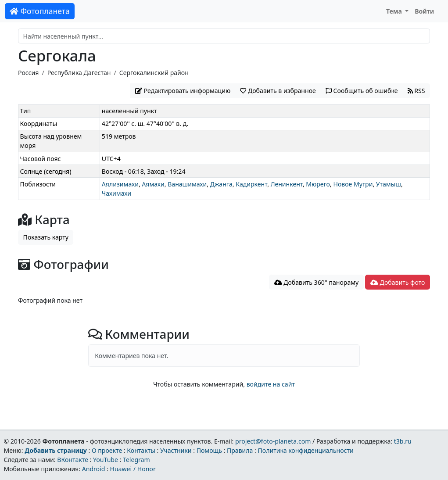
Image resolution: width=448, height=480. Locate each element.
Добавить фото (398, 282)
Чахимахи (116, 193)
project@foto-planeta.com (273, 441)
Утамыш (389, 184)
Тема (395, 11)
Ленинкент (287, 184)
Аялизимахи (120, 184)
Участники (176, 450)
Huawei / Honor (133, 469)
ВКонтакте (73, 460)
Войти (424, 11)
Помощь (209, 450)
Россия (28, 73)
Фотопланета (40, 11)
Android (94, 469)
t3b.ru (403, 441)
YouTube (106, 460)
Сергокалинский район (154, 73)
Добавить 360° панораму (317, 282)
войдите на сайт (271, 384)
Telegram (136, 460)
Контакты (141, 450)
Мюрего (318, 184)
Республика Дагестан (79, 73)
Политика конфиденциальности (306, 450)
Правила (240, 450)
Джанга (221, 184)
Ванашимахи (187, 184)
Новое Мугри (353, 184)
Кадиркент (251, 184)
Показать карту (46, 237)
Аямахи (153, 184)
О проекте (107, 450)
